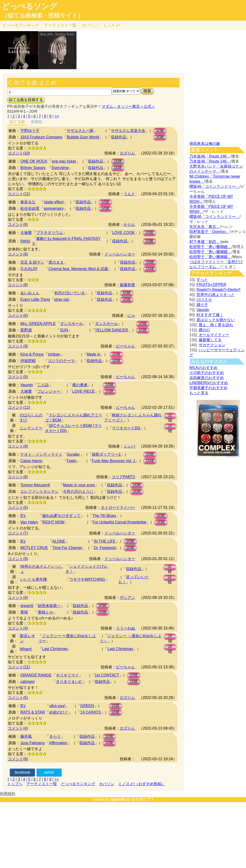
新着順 (37, 122)
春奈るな (28, 202)
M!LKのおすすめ (203, 368)
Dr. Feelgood (105, 548)
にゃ (131, 315)
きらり (55, 736)
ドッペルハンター (120, 254)
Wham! (26, 649)
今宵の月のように (78, 491)
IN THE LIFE (104, 541)
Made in (93, 354)
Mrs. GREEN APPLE (38, 324)
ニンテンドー (31, 428)
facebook (22, 772)
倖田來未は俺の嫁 (205, 144)
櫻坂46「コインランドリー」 (214, 186)
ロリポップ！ (143, 799)
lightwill (118, 799)
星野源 (26, 330)
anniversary (54, 208)
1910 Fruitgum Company (41, 137)
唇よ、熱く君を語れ (216, 325)
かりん (129, 224)
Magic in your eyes (79, 485)
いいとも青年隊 (34, 579)
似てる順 (17, 122)
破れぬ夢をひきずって (61, 516)
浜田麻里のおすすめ (207, 378)
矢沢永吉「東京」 (205, 227)
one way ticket (64, 161)
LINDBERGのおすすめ (209, 383)
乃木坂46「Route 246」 (210, 156)
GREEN (87, 706)
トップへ (15, 784)
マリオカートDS (126, 428)
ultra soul (57, 706)
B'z (23, 516)
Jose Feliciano (33, 743)
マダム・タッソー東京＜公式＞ (128, 106)
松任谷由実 (30, 208)
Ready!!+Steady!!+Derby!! (219, 290)
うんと (129, 194)
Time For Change (67, 548)
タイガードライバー (118, 508)
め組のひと (59, 712)
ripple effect (54, 202)
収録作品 (119, 137)
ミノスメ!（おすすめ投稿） (142, 784)
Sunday (73, 454)
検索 (147, 91)
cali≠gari (27, 682)
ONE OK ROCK (34, 161)
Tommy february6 (35, 485)
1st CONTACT (107, 675)
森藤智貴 (127, 285)
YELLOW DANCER (112, 330)
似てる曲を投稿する (26, 100)
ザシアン (127, 598)
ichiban (54, 354)
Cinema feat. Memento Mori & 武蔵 (78, 269)
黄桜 (24, 612)
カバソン (90, 25)
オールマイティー (214, 335)
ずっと (202, 280)
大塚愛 (26, 233)
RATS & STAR (33, 712)
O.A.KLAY (29, 269)
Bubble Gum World (83, 137)
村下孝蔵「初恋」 (205, 242)
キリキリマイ (67, 675)
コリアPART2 (123, 477)
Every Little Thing (35, 299)
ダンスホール (71, 324)
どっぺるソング (30, 6)
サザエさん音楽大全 (128, 131)
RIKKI (25, 241)
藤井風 (26, 736)
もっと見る (199, 393)
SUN (64, 330)
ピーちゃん (126, 346)
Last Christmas (55, 649)
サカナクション (212, 345)
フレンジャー (49, 391)
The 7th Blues (104, 516)
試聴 (160, 131)
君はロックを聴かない (216, 320)
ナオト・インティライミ (41, 454)
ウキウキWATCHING (87, 579)
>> (57, 116)
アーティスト (60, 25)
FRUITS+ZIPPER (211, 285)
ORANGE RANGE (36, 675)
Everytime (60, 168)
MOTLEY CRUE (34, 548)
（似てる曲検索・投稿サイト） (43, 16)
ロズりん (127, 153)
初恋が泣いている (70, 293)
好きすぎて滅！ (210, 315)
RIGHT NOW (53, 522)
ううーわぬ (126, 628)
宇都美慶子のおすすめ (208, 388)
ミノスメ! (112, 25)
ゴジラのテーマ (61, 361)
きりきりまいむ (69, 682)
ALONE (59, 541)
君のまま (56, 262)
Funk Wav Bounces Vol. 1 (114, 461)
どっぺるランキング (78, 784)
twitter (49, 772)
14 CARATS (91, 712)
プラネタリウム (49, 233)
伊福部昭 (28, 361)
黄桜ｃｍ (45, 612)
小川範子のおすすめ (207, 373)
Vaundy (27, 385)
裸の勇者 (80, 385)
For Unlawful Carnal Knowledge (119, 522)
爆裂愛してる (210, 340)
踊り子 (202, 305)
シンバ (129, 446)
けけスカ (204, 300)
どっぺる (21, 25)
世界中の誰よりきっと (216, 295)
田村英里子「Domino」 (209, 232)
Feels (71, 461)
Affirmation (58, 743)
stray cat (61, 299)
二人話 (43, 385)
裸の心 (204, 330)
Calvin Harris (31, 461)
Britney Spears (33, 168)
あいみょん (30, 293)
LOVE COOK (123, 233)
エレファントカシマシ (39, 491)
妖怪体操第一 (49, 606)
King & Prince (32, 354)
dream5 (27, 606)
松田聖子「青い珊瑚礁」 (210, 247)
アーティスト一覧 (42, 784)
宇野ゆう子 (30, 131)
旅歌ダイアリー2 (106, 454)
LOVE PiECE (83, 391)
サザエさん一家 (80, 131)
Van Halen (29, 522)
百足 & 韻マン (32, 262)
